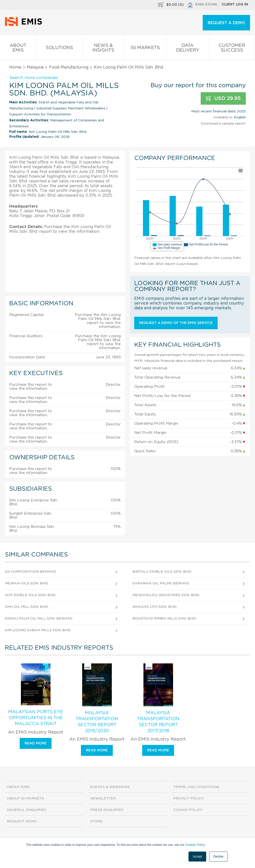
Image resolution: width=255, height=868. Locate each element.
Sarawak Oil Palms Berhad (161, 583)
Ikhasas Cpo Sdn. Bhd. (155, 607)
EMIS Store (203, 5)
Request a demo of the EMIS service (176, 323)
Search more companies (34, 78)
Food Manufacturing (69, 67)
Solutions (59, 49)
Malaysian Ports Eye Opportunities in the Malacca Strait (36, 718)
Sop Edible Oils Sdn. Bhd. (31, 595)
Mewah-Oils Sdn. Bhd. (27, 583)
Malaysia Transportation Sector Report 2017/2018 (158, 722)
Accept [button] (197, 857)
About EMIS (18, 49)
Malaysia (35, 67)
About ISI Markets (25, 798)
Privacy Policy (189, 798)
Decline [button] (218, 857)
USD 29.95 (223, 99)
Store (96, 821)
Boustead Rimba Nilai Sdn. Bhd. (164, 619)
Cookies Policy (195, 845)
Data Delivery (188, 49)
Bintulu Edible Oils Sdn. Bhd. (162, 572)
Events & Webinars (110, 787)
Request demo (22, 821)
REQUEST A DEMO (226, 23)
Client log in (235, 4)
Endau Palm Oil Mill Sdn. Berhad (39, 619)
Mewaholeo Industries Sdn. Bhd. (166, 595)
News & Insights (103, 49)
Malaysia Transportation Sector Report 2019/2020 (97, 722)
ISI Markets (145, 49)
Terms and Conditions (196, 787)
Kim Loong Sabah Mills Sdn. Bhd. (38, 630)
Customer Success (232, 49)
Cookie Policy (188, 810)
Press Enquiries (107, 810)
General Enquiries (26, 810)
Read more (36, 743)
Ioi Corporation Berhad (31, 572)
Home (15, 67)
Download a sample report (223, 124)
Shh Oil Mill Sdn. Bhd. (27, 607)
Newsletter (103, 798)
